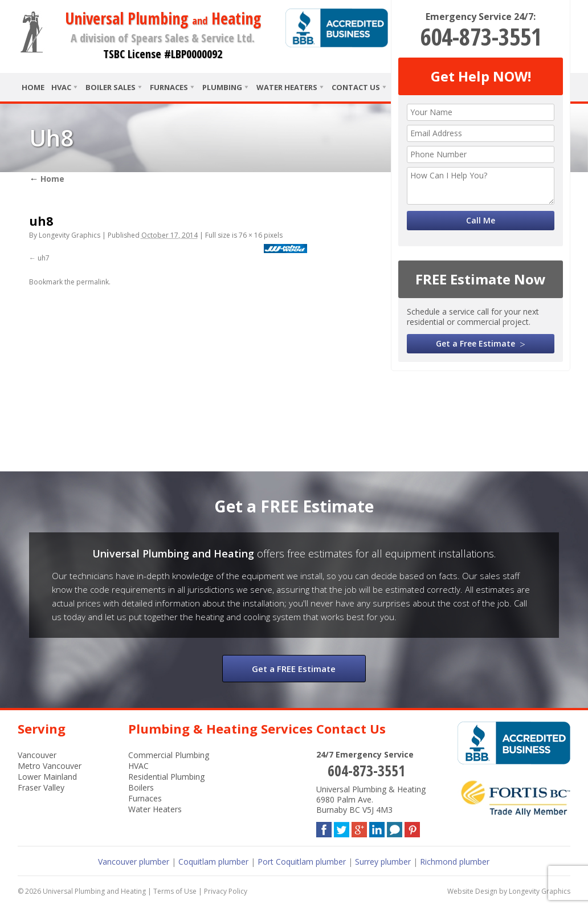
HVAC (61, 87)
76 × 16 (250, 235)
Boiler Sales (111, 87)
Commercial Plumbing (169, 755)
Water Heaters (287, 87)
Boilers (141, 787)
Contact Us (356, 87)
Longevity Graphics (70, 235)
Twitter (342, 827)
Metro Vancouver (50, 766)
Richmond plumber (455, 862)
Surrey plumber (383, 862)
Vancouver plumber (134, 862)
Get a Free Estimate (475, 343)
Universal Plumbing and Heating (94, 891)
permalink (93, 282)
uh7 (44, 258)
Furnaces (169, 87)
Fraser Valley (41, 787)
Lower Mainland (47, 777)
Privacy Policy (226, 891)
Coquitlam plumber (213, 862)
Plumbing (222, 87)
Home (33, 87)
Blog (395, 827)
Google (359, 827)
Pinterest (412, 827)
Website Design (472, 891)
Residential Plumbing (166, 777)
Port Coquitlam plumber (302, 862)
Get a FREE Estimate (294, 669)
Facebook (324, 827)
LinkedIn (377, 827)
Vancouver (37, 755)
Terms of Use (175, 891)
